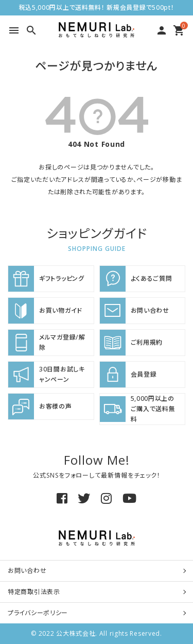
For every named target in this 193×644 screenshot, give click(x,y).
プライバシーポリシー (38, 613)
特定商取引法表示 (34, 592)
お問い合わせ (27, 571)
